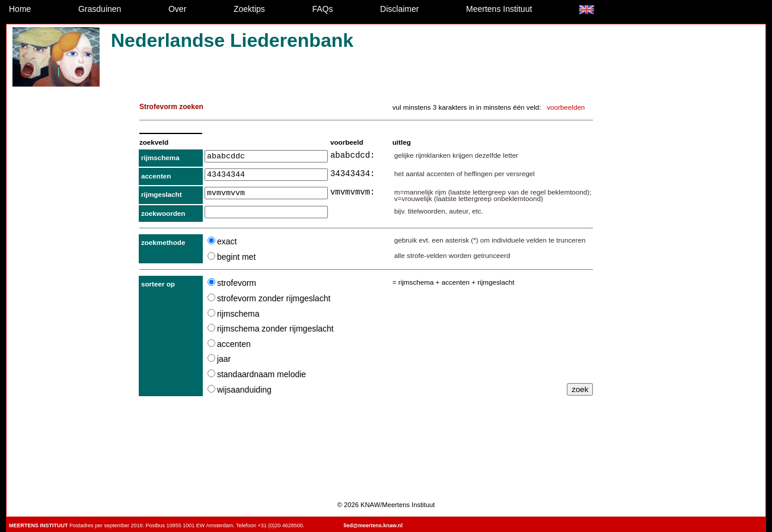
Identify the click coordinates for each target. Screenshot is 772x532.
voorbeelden (566, 107)
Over (177, 9)
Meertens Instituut (499, 9)
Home (20, 9)
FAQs (322, 9)
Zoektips (249, 9)
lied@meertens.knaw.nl (373, 525)
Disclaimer (399, 9)
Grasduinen (100, 9)
